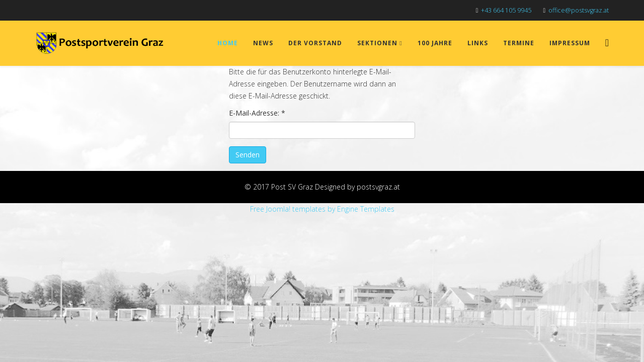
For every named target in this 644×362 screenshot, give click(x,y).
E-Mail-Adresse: (257, 113)
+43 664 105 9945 (506, 10)
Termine (519, 43)
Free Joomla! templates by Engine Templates (322, 209)
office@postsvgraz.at (579, 10)
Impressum (570, 43)
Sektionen (377, 43)
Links (478, 43)
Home (228, 43)
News (263, 43)
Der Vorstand (315, 43)
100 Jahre (435, 43)
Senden (248, 155)
